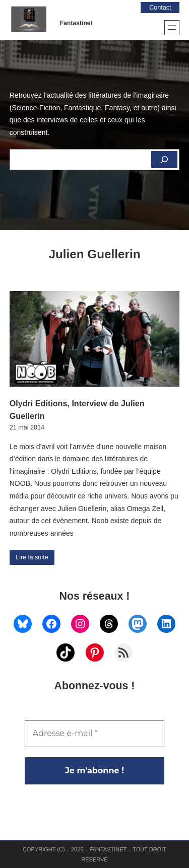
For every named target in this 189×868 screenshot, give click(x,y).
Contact (160, 8)
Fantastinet (76, 23)
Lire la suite (32, 557)
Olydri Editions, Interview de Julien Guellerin (77, 409)
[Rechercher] (164, 160)
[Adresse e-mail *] (95, 734)
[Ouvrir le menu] (172, 28)
